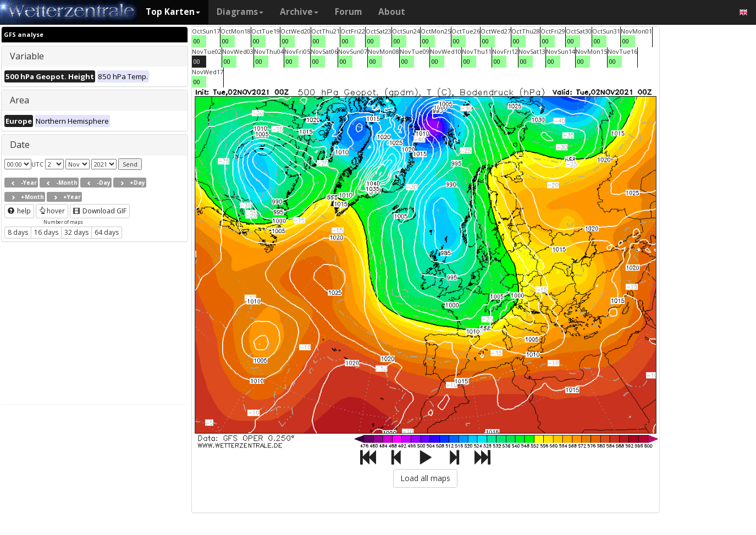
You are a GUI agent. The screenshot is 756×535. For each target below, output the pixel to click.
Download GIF (100, 211)
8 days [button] (18, 232)
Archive (299, 12)
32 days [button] (76, 232)
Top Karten (173, 12)
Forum (348, 12)
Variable (27, 56)
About (392, 12)
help (19, 211)
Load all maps (425, 478)
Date (20, 145)
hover (52, 211)
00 (197, 41)
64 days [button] (107, 232)
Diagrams (240, 12)
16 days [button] (46, 232)
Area (20, 100)
